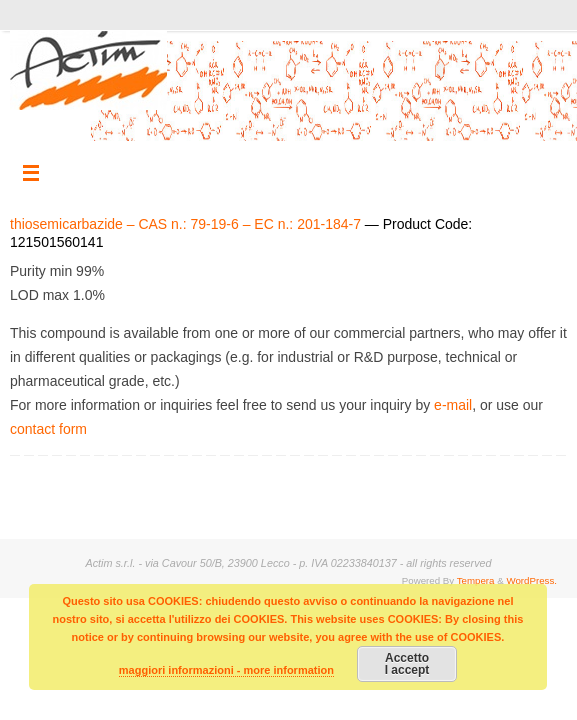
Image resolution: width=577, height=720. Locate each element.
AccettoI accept (407, 664)
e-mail (453, 405)
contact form (48, 429)
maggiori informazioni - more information (226, 670)
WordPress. (531, 580)
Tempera (476, 580)
